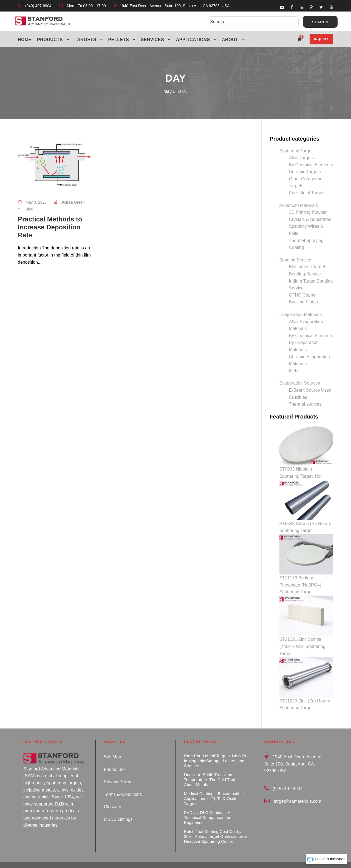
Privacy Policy (118, 770)
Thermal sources (305, 404)
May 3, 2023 (36, 202)
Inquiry (321, 39)
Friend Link (115, 758)
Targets (85, 40)
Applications (193, 40)
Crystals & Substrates (310, 219)
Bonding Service (295, 260)
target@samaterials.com (298, 790)
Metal (294, 371)
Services (153, 40)
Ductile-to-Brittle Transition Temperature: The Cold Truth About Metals (210, 768)
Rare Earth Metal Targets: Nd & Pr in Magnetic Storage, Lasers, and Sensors (215, 749)
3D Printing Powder (308, 212)
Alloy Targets (302, 158)
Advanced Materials (299, 205)
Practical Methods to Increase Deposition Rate (50, 227)
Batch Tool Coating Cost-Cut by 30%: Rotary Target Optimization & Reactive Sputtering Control (216, 825)
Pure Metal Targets (307, 193)
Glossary (113, 796)
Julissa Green (73, 202)
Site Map (113, 745)
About (230, 40)
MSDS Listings (118, 808)
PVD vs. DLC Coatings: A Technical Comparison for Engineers (207, 806)
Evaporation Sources (300, 383)
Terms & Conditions (123, 783)
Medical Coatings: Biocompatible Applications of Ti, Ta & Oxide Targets (214, 787)
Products (50, 40)
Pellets (119, 40)
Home (25, 40)
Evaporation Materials (301, 315)
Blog (29, 209)
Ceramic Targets (305, 172)
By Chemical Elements (311, 165)
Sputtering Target (296, 151)
